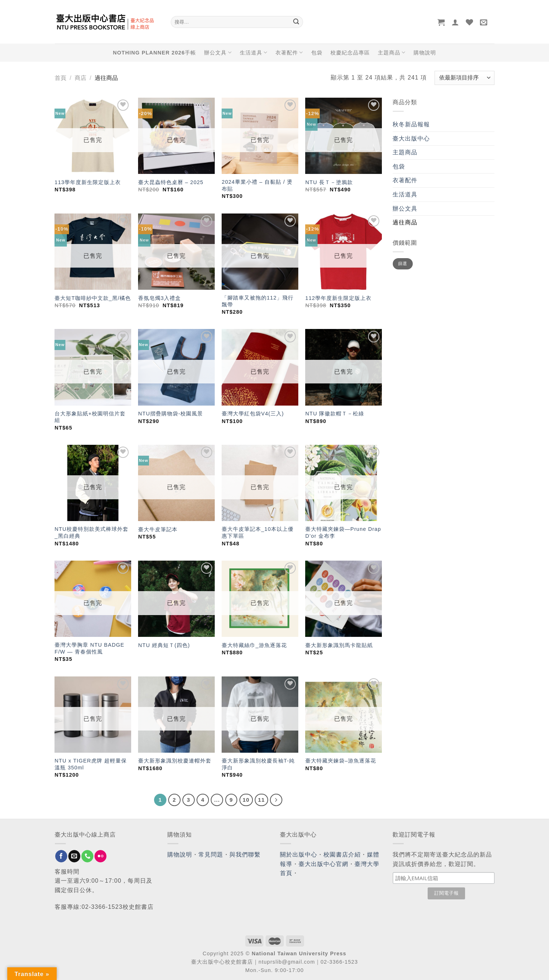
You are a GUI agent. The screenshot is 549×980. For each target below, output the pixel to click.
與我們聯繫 (245, 855)
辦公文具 (218, 52)
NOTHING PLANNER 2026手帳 (155, 53)
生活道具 (254, 52)
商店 (80, 78)
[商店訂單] (464, 78)
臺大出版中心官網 (324, 864)
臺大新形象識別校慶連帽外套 (175, 761)
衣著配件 (289, 52)
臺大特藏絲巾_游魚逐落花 (254, 645)
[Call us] (87, 856)
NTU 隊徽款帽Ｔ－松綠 (335, 414)
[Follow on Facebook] (61, 856)
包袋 (317, 53)
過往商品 (405, 222)
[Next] (276, 800)
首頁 (61, 78)
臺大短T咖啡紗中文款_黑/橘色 (93, 298)
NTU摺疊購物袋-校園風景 (170, 414)
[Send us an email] (74, 856)
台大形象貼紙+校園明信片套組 (90, 417)
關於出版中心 (299, 855)
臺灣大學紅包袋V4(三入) (253, 414)
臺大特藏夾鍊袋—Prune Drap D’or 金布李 (343, 532)
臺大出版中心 (411, 139)
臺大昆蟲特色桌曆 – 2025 (171, 182)
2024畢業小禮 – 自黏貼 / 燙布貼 (257, 185)
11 (261, 800)
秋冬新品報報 (411, 124)
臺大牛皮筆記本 (158, 529)
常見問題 (211, 855)
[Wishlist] (470, 22)
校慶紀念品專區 (350, 53)
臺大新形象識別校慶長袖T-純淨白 (258, 764)
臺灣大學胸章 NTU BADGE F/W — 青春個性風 (89, 648)
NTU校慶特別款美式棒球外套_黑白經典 (91, 532)
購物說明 (425, 53)
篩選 (403, 264)
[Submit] (296, 22)
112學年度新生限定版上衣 (338, 298)
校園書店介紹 (342, 855)
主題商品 (392, 52)
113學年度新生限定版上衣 (88, 182)
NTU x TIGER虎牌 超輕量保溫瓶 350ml (91, 764)
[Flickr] (100, 856)
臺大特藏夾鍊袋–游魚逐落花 (341, 761)
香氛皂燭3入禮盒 (160, 298)
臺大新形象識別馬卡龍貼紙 (339, 645)
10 (246, 800)
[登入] (455, 22)
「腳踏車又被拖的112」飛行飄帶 (258, 301)
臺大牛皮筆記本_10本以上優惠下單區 (258, 532)
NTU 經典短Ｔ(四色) (164, 645)
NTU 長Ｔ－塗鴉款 (329, 182)
